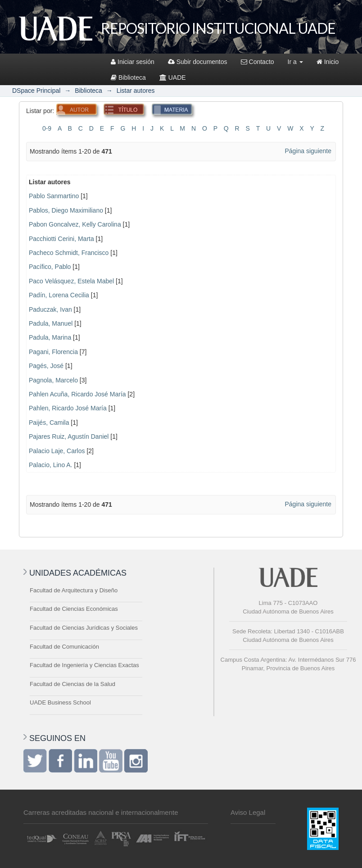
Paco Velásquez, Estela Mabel (71, 281)
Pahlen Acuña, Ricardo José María (77, 394)
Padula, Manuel (51, 323)
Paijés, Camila (49, 423)
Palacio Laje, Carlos (57, 451)
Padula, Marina (50, 337)
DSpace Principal (36, 91)
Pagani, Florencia (53, 352)
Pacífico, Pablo (50, 267)
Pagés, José (46, 366)
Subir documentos (198, 62)
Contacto (258, 62)
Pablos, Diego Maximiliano (66, 210)
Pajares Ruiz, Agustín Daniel (69, 436)
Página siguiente (308, 151)
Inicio (328, 62)
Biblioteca (128, 77)
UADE (173, 77)
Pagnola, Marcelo (53, 380)
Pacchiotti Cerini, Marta (61, 239)
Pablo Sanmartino (54, 196)
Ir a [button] (295, 62)
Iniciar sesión (133, 62)
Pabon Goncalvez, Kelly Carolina (75, 224)
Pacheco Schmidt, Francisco (69, 253)
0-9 (47, 128)
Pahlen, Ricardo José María (68, 408)
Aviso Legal (248, 812)
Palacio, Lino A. (51, 465)
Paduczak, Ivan (50, 309)
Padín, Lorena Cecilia (59, 295)
